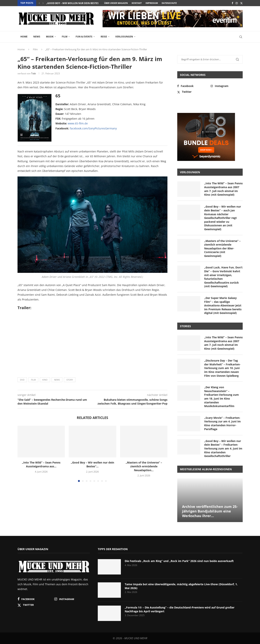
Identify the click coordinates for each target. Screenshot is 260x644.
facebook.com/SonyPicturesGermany (93, 128)
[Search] (241, 37)
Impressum (152, 3)
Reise (104, 37)
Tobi (33, 73)
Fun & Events (84, 37)
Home (24, 37)
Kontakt (137, 3)
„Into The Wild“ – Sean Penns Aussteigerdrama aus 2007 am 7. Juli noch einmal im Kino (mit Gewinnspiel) (223, 189)
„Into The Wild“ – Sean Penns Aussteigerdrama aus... (41, 464)
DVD (22, 380)
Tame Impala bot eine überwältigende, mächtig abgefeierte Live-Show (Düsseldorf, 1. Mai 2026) (181, 586)
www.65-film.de (78, 123)
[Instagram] (237, 3)
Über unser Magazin (116, 3)
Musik (50, 37)
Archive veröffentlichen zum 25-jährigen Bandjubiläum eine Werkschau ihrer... (210, 511)
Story (70, 380)
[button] (39, 3)
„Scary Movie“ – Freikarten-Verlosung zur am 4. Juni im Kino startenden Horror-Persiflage (222, 423)
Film (65, 37)
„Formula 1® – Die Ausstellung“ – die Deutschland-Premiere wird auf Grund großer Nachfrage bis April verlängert (180, 609)
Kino (45, 380)
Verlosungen (124, 37)
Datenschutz (169, 3)
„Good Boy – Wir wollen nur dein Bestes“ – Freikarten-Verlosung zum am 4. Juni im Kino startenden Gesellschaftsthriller (223, 448)
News (37, 37)
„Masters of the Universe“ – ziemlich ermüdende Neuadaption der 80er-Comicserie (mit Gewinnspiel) (222, 248)
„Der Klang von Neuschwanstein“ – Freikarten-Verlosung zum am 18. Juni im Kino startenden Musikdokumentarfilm (222, 397)
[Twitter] (241, 3)
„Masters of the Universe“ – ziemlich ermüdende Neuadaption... (144, 466)
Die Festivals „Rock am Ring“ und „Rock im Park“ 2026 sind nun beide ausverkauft (179, 561)
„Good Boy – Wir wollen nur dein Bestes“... (74, 3)
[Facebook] (232, 3)
